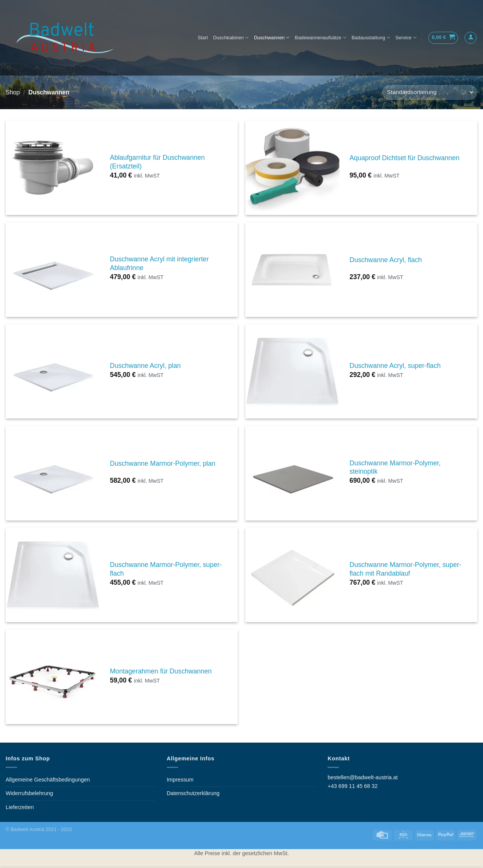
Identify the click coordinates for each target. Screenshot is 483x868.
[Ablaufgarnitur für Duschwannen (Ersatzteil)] (53, 168)
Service (406, 38)
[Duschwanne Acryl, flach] (292, 270)
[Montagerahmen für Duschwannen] (53, 677)
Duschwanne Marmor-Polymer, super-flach (166, 569)
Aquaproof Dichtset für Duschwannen (404, 158)
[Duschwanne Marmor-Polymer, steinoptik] (292, 473)
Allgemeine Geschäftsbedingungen (48, 780)
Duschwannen (272, 38)
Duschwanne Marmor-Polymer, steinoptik (395, 467)
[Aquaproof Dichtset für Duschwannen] (292, 168)
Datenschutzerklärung (193, 793)
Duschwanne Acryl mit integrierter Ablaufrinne (159, 263)
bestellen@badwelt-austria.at (363, 777)
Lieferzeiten (20, 807)
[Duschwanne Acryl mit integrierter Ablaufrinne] (53, 270)
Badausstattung (371, 38)
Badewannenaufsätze (320, 38)
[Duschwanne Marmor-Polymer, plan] (53, 473)
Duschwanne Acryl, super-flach (395, 366)
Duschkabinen (231, 38)
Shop (13, 92)
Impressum (180, 780)
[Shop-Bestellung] (430, 92)
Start (203, 38)
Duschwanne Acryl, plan (145, 366)
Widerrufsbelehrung (29, 793)
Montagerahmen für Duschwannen (161, 671)
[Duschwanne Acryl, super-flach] (292, 371)
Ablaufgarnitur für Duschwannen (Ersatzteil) (157, 162)
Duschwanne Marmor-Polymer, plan (163, 463)
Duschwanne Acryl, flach (386, 260)
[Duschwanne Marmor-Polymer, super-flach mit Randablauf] (292, 575)
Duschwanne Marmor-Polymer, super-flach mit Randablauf (405, 569)
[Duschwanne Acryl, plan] (53, 371)
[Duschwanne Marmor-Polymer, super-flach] (53, 575)
